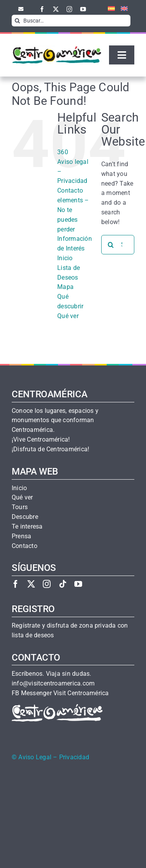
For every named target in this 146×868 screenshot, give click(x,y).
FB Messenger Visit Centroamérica (60, 693)
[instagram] (69, 9)
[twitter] (56, 9)
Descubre (25, 517)
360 (63, 152)
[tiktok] (63, 584)
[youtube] (83, 9)
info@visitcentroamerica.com (53, 684)
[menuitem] (108, 9)
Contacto (70, 190)
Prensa (21, 536)
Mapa (65, 287)
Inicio (65, 258)
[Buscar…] (71, 21)
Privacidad (74, 757)
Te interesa (27, 527)
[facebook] (42, 9)
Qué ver (68, 316)
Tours (20, 507)
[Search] (18, 21)
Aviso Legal (35, 757)
